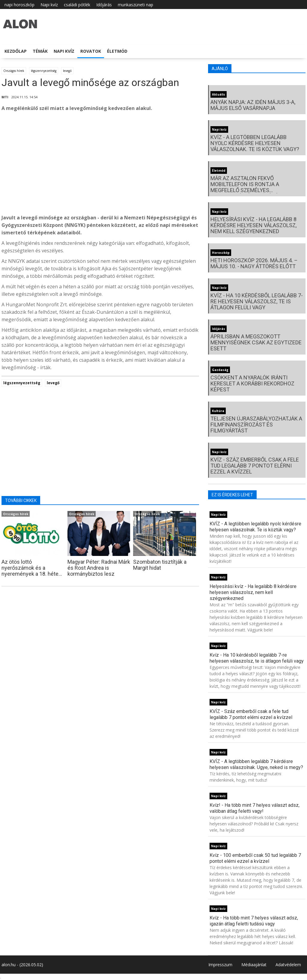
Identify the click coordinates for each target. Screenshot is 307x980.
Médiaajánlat (254, 965)
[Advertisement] (100, 165)
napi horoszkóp (19, 5)
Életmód (117, 51)
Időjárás (104, 5)
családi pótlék (77, 5)
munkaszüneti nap (136, 5)
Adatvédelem (288, 965)
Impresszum (220, 965)
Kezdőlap (16, 51)
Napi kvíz (49, 5)
